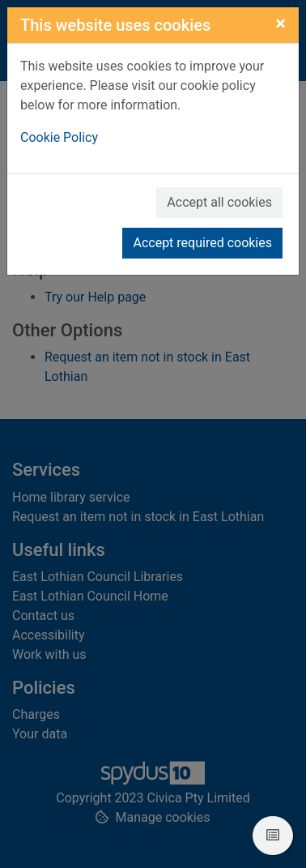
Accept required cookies (202, 243)
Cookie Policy (59, 137)
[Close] (280, 24)
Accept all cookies (219, 202)
